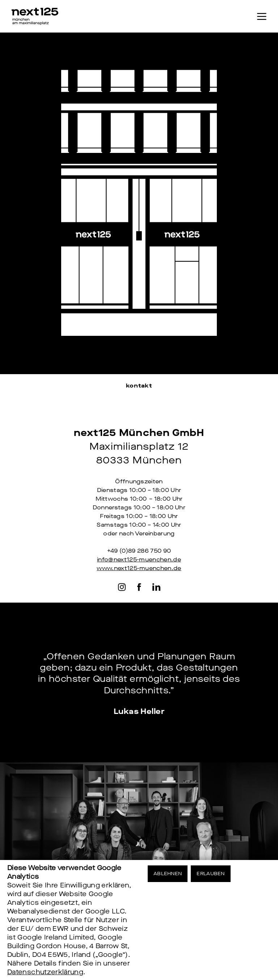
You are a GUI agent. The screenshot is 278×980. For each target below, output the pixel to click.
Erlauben (210, 874)
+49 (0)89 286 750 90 (139, 551)
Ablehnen (168, 874)
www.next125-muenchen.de (139, 568)
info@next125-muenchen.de (139, 559)
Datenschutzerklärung (45, 972)
